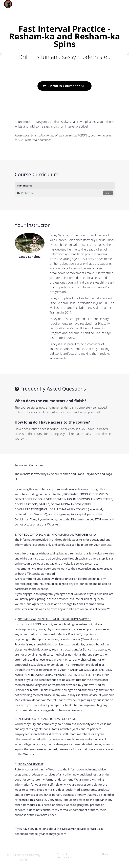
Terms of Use (64, 854)
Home (105, 854)
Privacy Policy (64, 857)
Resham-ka (65, 193)
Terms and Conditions (37, 140)
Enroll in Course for (64, 86)
